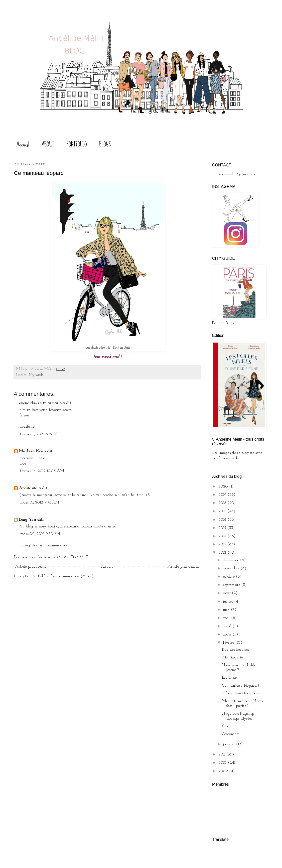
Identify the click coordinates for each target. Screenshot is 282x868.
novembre (232, 568)
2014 (223, 536)
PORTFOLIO (77, 144)
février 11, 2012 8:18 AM (40, 434)
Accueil (23, 144)
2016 (223, 520)
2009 (224, 771)
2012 (223, 553)
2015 (223, 528)
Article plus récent (31, 567)
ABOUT (48, 144)
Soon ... (228, 726)
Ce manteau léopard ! (240, 686)
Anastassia (28, 488)
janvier (230, 744)
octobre (229, 577)
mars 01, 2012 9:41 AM (40, 502)
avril (228, 626)
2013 (223, 544)
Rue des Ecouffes (236, 650)
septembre (232, 585)
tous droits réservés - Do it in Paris (107, 348)
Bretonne (229, 678)
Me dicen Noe (31, 451)
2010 (223, 763)
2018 (223, 503)
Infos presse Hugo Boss (240, 693)
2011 (222, 754)
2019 (223, 495)
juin (227, 610)
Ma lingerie (232, 657)
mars (228, 634)
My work (36, 375)
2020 (224, 487)
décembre (232, 560)
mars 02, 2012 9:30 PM (40, 534)
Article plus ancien (183, 567)
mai (227, 618)
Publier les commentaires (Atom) (66, 576)
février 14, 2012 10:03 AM (42, 471)
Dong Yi (26, 520)
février (229, 643)
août (227, 593)
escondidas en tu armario (40, 403)
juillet (229, 602)
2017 (223, 511)
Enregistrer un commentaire (44, 545)
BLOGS (105, 144)
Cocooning (230, 734)
